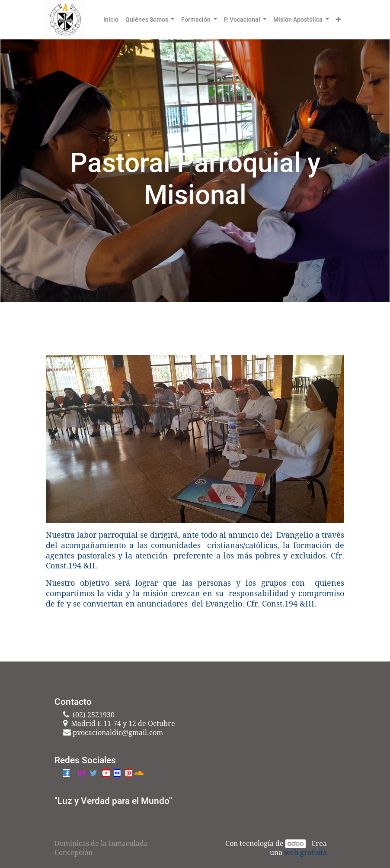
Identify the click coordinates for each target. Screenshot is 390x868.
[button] (338, 19)
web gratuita (305, 853)
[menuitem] (111, 19)
